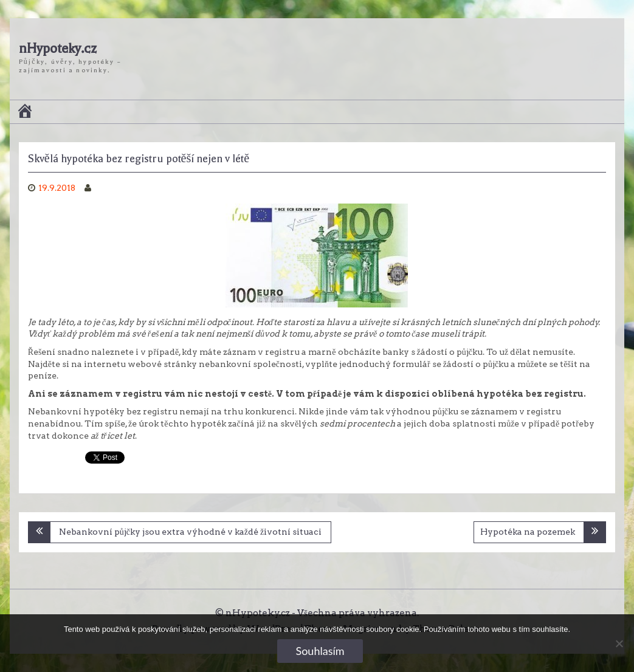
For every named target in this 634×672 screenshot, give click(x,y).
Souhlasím (320, 651)
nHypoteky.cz (58, 49)
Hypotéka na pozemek (528, 532)
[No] (619, 643)
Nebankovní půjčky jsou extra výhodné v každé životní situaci (191, 532)
